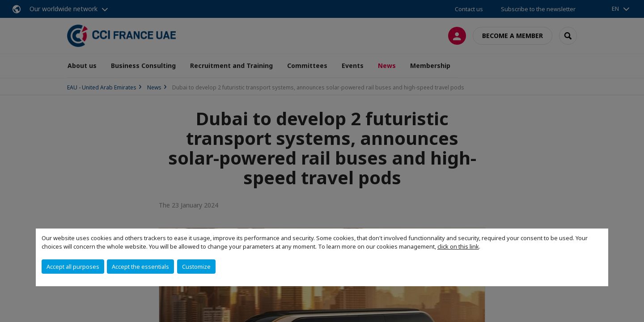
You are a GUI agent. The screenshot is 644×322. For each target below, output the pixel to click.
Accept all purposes (73, 267)
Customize (196, 267)
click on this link (458, 246)
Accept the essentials (140, 267)
